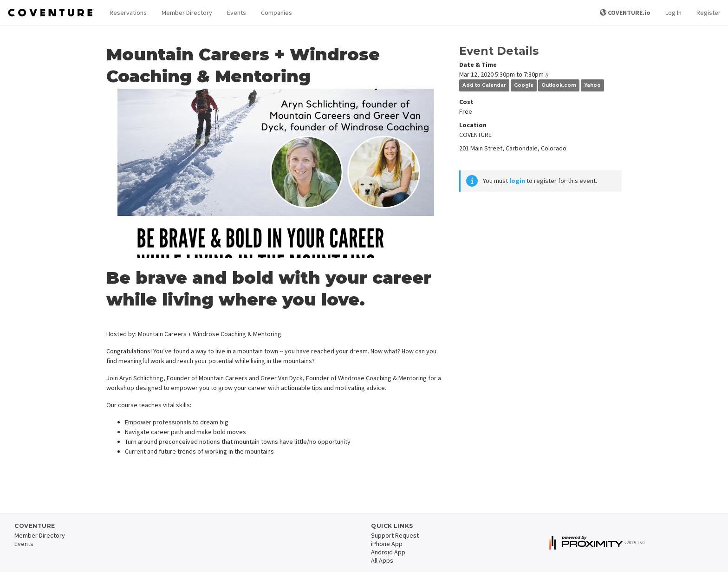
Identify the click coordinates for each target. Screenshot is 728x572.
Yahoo (592, 85)
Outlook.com (559, 85)
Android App (388, 552)
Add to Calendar (484, 85)
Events (237, 13)
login (517, 181)
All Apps (382, 560)
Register (708, 13)
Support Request (395, 535)
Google (524, 85)
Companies (276, 13)
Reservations (128, 13)
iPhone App (387, 544)
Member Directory (187, 13)
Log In (673, 13)
